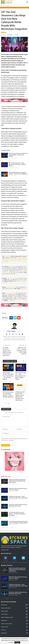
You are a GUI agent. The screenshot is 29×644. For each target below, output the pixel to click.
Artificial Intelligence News (7, 617)
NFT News (4, 32)
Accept (17, 642)
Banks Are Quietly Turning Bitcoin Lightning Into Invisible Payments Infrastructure (17, 481)
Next (9, 403)
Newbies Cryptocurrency (7, 624)
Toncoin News (4, 614)
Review (23, 289)
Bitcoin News (4, 605)
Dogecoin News (5, 627)
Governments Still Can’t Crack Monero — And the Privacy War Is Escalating (17, 514)
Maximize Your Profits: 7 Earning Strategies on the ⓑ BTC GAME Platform (22, 351)
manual (12, 300)
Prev (5, 403)
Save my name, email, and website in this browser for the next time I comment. (15, 439)
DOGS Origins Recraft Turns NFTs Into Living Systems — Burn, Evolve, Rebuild (18, 155)
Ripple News (4, 633)
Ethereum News (5, 611)
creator (7, 256)
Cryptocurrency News (6, 608)
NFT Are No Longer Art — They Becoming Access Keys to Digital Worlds (17, 164)
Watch (7, 550)
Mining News (4, 621)
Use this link (12, 278)
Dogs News (20, 385)
